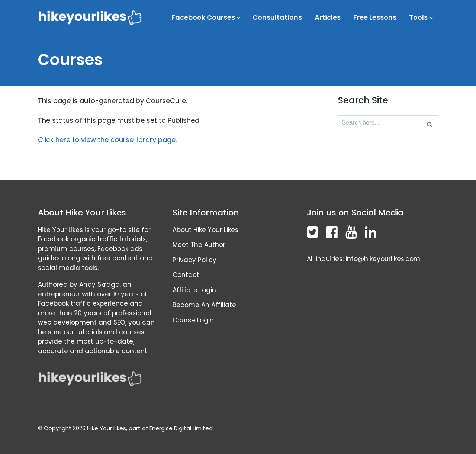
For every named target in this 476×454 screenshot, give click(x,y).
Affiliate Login (194, 290)
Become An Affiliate (204, 305)
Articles (328, 17)
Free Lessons (375, 17)
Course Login (193, 320)
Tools (418, 17)
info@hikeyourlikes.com (383, 259)
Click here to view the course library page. (107, 140)
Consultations (277, 17)
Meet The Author (199, 245)
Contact (186, 275)
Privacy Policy (194, 260)
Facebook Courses (203, 17)
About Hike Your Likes (205, 230)
